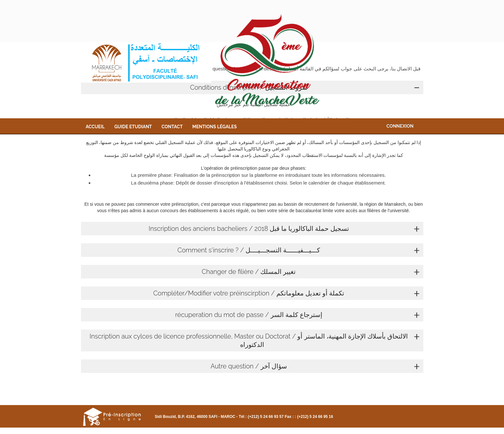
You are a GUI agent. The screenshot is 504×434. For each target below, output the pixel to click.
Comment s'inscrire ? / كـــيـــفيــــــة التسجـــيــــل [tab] (299, 250)
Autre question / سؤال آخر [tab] (315, 366)
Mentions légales (214, 127)
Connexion (400, 126)
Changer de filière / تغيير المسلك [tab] (311, 272)
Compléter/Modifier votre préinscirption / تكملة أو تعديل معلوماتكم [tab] (287, 293)
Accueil (95, 127)
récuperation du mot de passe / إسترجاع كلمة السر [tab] (297, 315)
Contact (172, 127)
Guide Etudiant (133, 127)
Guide (183, 431)
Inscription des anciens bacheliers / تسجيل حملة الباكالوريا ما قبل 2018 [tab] (284, 229)
